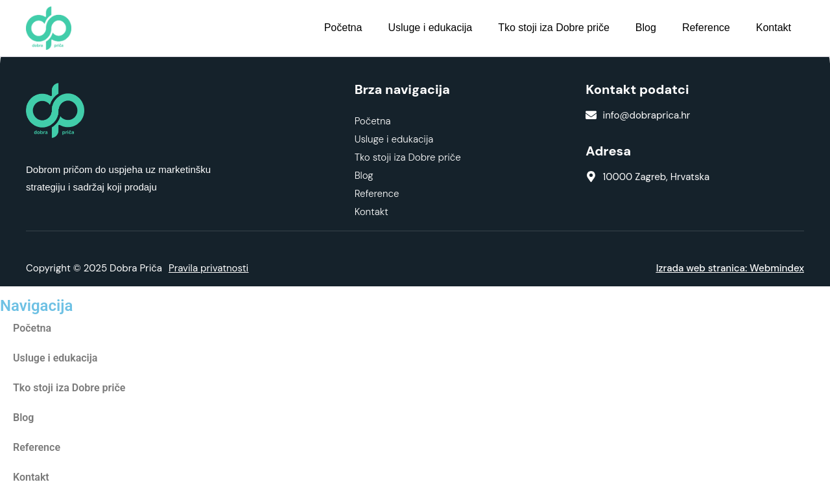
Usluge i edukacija (430, 28)
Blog (646, 28)
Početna (343, 28)
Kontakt (774, 28)
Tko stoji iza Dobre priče (554, 28)
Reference (706, 28)
